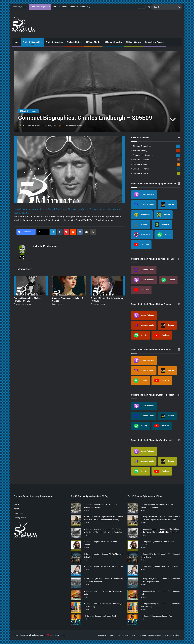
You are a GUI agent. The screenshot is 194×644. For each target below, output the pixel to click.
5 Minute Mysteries (113, 42)
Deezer (167, 205)
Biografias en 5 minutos (143, 155)
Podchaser (142, 235)
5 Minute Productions (31, 126)
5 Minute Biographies (33, 42)
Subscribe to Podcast (155, 42)
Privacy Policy (20, 518)
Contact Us (19, 513)
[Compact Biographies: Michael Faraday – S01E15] (31, 286)
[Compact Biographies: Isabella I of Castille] (69, 286)
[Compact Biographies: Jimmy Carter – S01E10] (108, 286)
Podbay (141, 225)
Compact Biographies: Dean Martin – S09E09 (104, 566)
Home (16, 42)
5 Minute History (74, 42)
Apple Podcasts (144, 195)
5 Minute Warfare (134, 42)
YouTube (141, 245)
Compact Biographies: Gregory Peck (101, 616)
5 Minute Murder (93, 42)
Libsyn (163, 215)
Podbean (162, 225)
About (16, 509)
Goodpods (142, 215)
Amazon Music (144, 205)
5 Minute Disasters (54, 42)
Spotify (164, 235)
